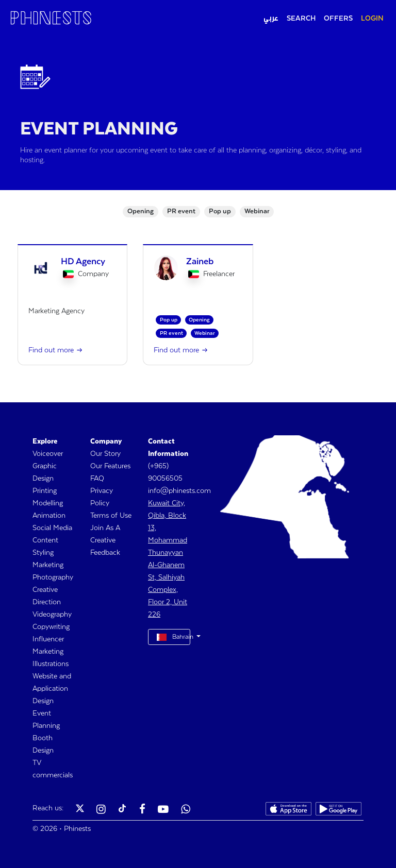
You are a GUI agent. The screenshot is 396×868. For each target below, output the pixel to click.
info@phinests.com (179, 491)
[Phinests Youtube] (163, 810)
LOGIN (372, 19)
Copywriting (51, 627)
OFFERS (338, 19)
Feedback (105, 553)
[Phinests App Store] (288, 810)
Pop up (220, 211)
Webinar (257, 211)
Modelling (48, 503)
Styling (43, 553)
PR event (181, 211)
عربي (271, 19)
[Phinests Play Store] (339, 810)
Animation (49, 516)
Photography (53, 577)
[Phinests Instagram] (101, 810)
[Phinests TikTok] (122, 810)
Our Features (110, 466)
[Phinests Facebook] (142, 810)
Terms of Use (111, 516)
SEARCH (301, 19)
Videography (52, 615)
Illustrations (51, 664)
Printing (45, 491)
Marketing (48, 565)
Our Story (105, 454)
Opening (141, 211)
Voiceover (48, 454)
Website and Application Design (52, 689)
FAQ (97, 479)
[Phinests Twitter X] (80, 810)
